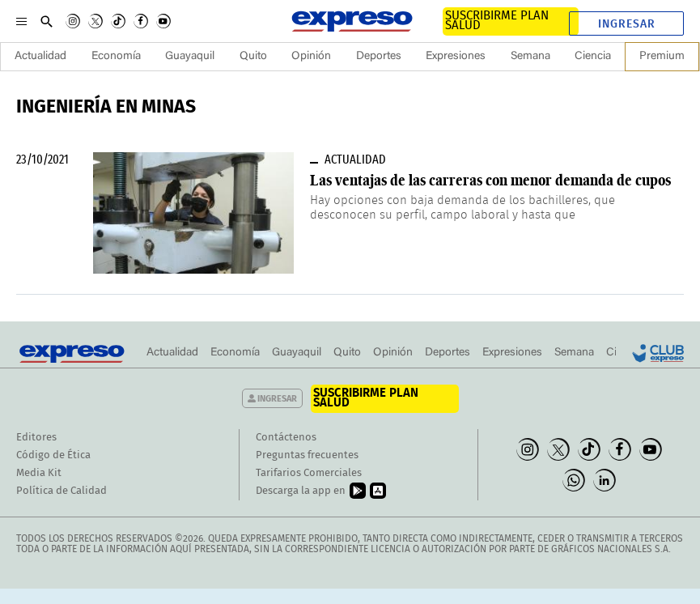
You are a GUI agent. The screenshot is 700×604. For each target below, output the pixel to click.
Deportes (379, 57)
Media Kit (39, 473)
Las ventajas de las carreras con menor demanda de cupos (490, 180)
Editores (36, 438)
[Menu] (21, 21)
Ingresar (627, 24)
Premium (662, 57)
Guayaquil (190, 57)
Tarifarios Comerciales (309, 473)
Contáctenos (286, 438)
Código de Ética (53, 455)
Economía (116, 57)
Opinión (311, 57)
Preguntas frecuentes (307, 455)
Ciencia (593, 57)
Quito (253, 57)
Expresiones (456, 57)
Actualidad (40, 57)
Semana (530, 57)
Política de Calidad (62, 491)
